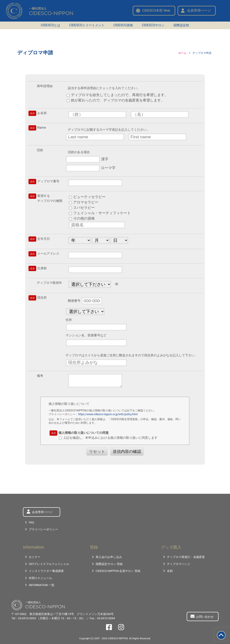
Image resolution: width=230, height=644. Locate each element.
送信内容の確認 (127, 452)
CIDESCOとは (51, 25)
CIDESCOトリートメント (87, 25)
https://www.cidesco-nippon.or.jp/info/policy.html (108, 414)
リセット (97, 452)
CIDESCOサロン (153, 25)
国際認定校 (181, 25)
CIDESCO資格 (123, 25)
